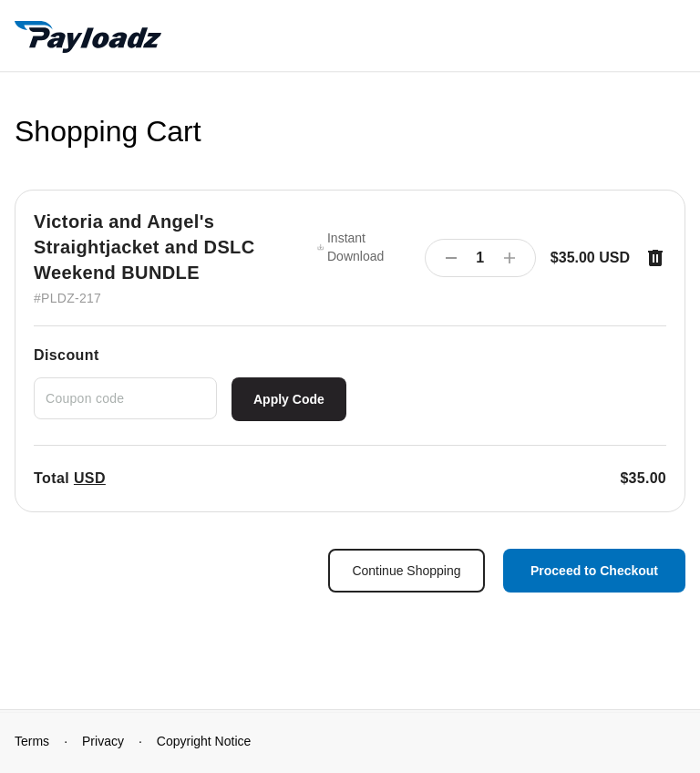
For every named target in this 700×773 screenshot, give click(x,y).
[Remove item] (655, 258)
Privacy (103, 741)
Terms (32, 741)
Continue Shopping (406, 571)
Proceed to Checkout (594, 571)
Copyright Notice (204, 741)
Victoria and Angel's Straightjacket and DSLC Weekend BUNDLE (144, 247)
